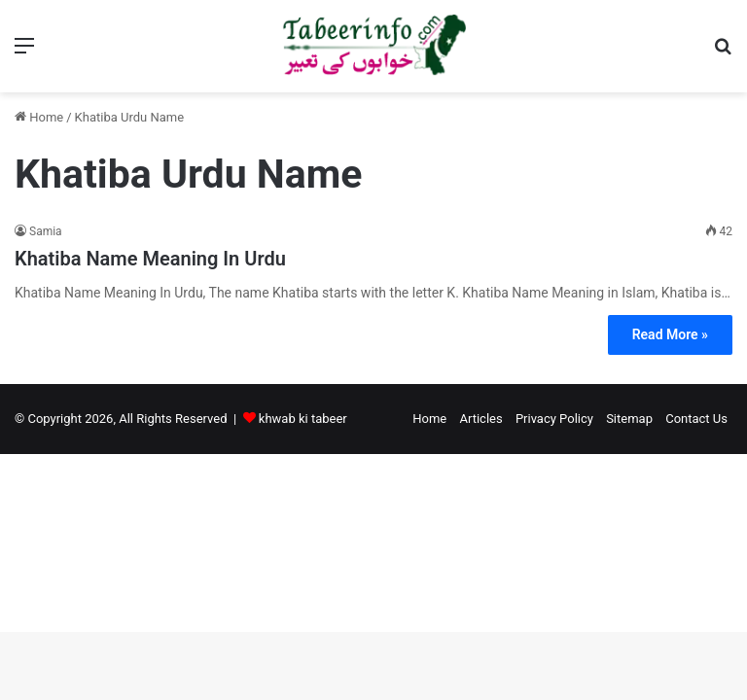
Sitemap (629, 419)
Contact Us (696, 419)
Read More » (670, 334)
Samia (46, 231)
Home (39, 117)
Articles (480, 419)
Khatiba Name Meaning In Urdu (150, 259)
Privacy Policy (554, 419)
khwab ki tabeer (303, 419)
